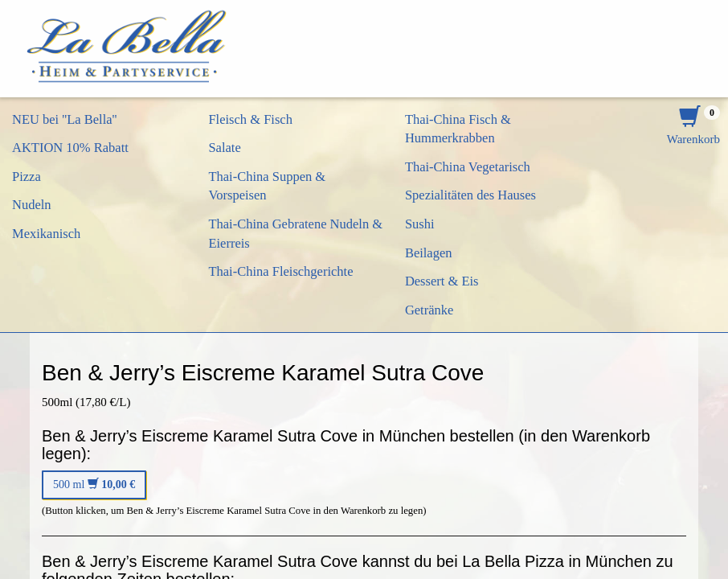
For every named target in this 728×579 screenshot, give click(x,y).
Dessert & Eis (442, 281)
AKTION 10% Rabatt (70, 148)
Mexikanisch (46, 234)
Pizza (27, 177)
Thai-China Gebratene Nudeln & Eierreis (295, 234)
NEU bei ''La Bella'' (65, 119)
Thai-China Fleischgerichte (280, 271)
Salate (224, 148)
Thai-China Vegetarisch (468, 167)
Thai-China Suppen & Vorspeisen (267, 186)
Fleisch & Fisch (250, 119)
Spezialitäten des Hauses (470, 195)
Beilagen (429, 253)
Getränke (429, 310)
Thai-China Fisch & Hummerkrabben (458, 129)
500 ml (94, 485)
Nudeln (32, 205)
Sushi (420, 224)
